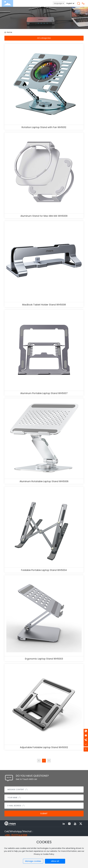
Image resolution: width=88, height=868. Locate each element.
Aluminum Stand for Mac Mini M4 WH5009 (44, 216)
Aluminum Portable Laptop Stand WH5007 (44, 393)
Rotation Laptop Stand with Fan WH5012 (44, 127)
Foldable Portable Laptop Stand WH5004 (44, 570)
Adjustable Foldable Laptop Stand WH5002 (44, 747)
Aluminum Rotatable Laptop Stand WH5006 (44, 481)
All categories (44, 38)
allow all (55, 861)
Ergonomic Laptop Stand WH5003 (44, 659)
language (58, 3)
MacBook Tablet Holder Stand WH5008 (44, 305)
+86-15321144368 (16, 835)
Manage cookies (33, 861)
